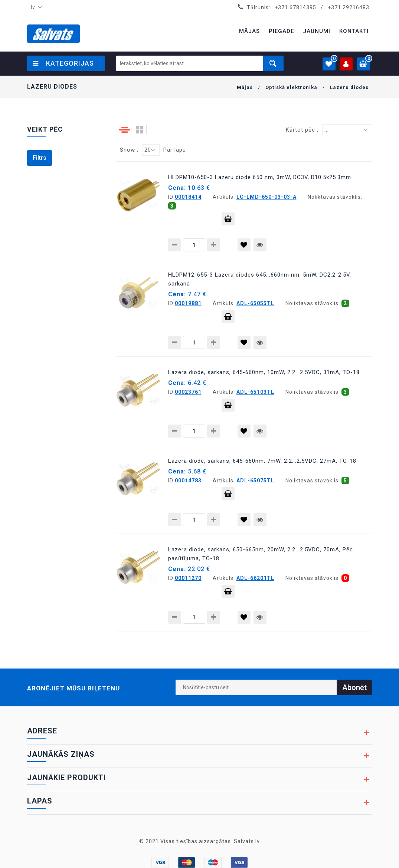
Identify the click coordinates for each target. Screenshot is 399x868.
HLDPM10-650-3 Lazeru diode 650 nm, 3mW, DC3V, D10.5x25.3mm (260, 177)
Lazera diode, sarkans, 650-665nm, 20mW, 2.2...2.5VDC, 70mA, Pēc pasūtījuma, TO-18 (261, 554)
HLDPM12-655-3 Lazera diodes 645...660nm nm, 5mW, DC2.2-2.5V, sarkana (260, 279)
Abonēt (354, 687)
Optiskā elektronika (291, 87)
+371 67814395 (295, 7)
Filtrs (40, 158)
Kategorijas (63, 63)
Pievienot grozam (228, 221)
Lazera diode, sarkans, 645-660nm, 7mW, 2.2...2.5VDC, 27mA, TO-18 (262, 461)
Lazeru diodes (349, 87)
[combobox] (35, 7)
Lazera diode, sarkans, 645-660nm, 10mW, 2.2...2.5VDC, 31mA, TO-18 (264, 372)
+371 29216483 (349, 7)
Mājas (245, 87)
